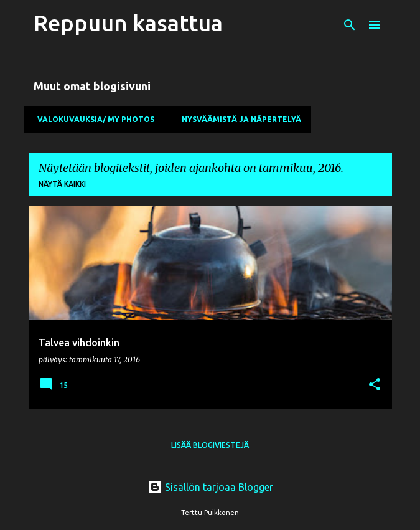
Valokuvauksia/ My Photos (92, 119)
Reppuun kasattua (128, 23)
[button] (375, 385)
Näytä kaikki (62, 184)
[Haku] (350, 25)
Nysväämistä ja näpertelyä (238, 119)
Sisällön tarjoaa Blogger (210, 487)
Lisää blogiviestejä (210, 445)
